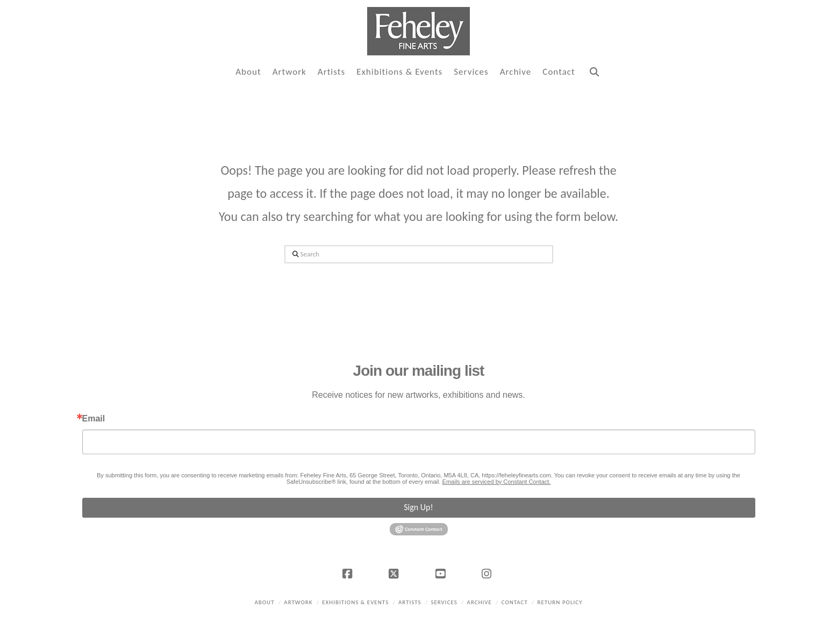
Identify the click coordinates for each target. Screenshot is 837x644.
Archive (480, 602)
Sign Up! (418, 507)
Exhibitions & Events (355, 602)
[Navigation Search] (594, 72)
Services (444, 602)
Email (94, 419)
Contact (515, 602)
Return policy (560, 602)
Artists (410, 602)
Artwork (298, 602)
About (264, 602)
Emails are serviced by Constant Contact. (497, 482)
